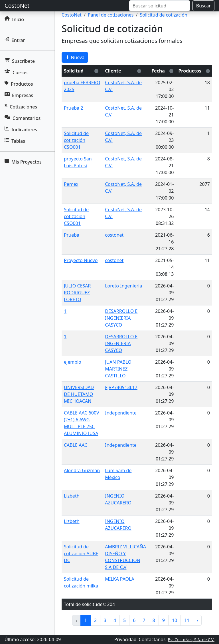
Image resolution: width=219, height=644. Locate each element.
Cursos (16, 73)
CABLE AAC (76, 445)
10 (175, 620)
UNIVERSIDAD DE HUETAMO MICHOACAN (79, 394)
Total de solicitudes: (85, 604)
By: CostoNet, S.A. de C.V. (191, 640)
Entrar (15, 40)
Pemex (71, 184)
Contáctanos (152, 639)
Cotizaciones (21, 107)
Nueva (75, 57)
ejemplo (73, 362)
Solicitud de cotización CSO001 (76, 140)
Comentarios (23, 118)
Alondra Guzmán (82, 470)
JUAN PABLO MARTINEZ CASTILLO (118, 369)
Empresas (19, 95)
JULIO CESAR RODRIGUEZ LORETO (77, 293)
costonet (114, 235)
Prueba (72, 235)
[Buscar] (160, 6)
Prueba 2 (73, 108)
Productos (19, 84)
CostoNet (17, 6)
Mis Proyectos (23, 162)
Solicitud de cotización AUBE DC (81, 554)
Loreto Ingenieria (123, 286)
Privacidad (125, 639)
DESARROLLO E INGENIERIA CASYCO (121, 318)
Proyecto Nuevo (81, 260)
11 (187, 620)
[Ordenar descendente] (96, 71)
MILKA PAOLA (120, 579)
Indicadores (21, 130)
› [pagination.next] (197, 620)
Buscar (203, 6)
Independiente (121, 413)
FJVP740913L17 (121, 387)
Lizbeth (72, 496)
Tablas (15, 141)
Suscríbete (20, 61)
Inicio (14, 19)
